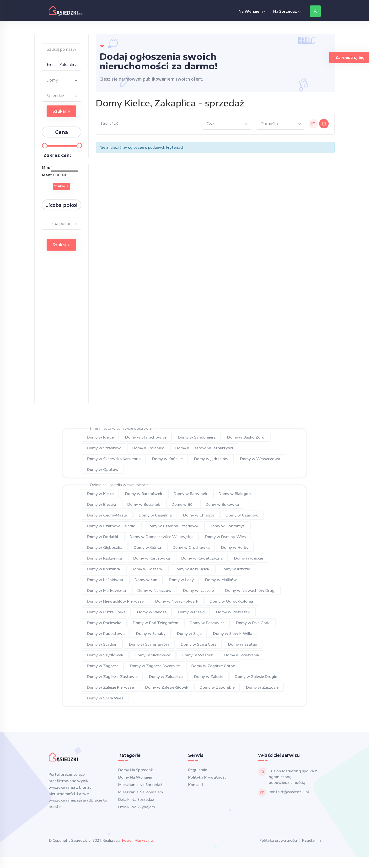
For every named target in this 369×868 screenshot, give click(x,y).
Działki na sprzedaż (136, 799)
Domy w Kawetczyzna (202, 558)
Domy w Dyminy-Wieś (225, 537)
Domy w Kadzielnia (104, 558)
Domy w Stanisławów (149, 644)
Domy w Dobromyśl (227, 526)
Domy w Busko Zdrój (246, 437)
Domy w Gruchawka (191, 547)
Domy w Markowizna (106, 590)
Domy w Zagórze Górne (213, 666)
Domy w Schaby (151, 633)
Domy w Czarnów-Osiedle (111, 526)
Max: (46, 175)
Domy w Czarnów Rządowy (172, 526)
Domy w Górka (147, 547)
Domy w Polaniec (148, 448)
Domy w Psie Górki (253, 623)
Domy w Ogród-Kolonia (231, 601)
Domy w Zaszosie (262, 687)
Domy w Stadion (102, 644)
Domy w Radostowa (106, 633)
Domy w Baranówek (144, 494)
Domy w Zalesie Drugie (256, 676)
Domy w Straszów (104, 448)
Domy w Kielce (100, 437)
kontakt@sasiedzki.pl (289, 792)
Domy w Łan (146, 580)
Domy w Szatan (243, 644)
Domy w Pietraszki (233, 612)
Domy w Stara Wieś (105, 698)
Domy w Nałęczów (155, 590)
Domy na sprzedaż (135, 770)
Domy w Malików (221, 580)
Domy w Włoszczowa (260, 459)
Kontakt (196, 785)
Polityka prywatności (208, 777)
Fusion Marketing (137, 840)
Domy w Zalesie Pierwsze (110, 687)
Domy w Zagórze (103, 666)
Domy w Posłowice (207, 623)
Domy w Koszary (147, 569)
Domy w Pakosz (152, 612)
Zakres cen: (57, 155)
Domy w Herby (235, 547)
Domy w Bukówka (222, 504)
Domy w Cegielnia (155, 515)
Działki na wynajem (136, 807)
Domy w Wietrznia (242, 655)
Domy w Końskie (167, 459)
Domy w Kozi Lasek (191, 569)
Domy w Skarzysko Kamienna (114, 459)
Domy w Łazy (181, 580)
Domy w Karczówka (152, 558)
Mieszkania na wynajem (141, 792)
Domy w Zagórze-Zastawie (112, 676)
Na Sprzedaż (287, 11)
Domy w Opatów (103, 469)
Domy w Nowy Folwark (177, 601)
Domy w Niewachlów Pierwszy (115, 601)
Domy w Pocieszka (104, 623)
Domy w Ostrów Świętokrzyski (204, 448)
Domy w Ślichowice (152, 655)
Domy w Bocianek (144, 504)
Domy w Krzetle (235, 569)
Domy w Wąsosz (197, 655)
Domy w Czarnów (242, 515)
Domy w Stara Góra (199, 644)
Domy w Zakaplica (166, 676)
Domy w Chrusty (199, 515)
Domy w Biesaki (101, 504)
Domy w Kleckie (249, 558)
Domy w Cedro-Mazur (107, 515)
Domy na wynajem (136, 777)
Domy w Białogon (235, 494)
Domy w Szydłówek (105, 655)
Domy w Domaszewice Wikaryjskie (161, 537)
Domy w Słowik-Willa (233, 633)
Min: (46, 167)
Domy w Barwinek (190, 494)
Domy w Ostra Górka (106, 612)
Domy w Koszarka (103, 569)
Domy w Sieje (189, 633)
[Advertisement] (59, 332)
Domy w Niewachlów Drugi (250, 590)
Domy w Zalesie (209, 676)
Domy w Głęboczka (105, 547)
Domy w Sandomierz (197, 437)
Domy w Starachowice (146, 437)
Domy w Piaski (191, 612)
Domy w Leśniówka (105, 580)
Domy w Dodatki (102, 537)
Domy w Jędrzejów (211, 459)
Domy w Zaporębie (217, 687)
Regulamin (198, 770)
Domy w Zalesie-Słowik (167, 687)
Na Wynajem (253, 11)
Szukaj (61, 111)
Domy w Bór (183, 504)
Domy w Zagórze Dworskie (155, 666)
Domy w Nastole (198, 590)
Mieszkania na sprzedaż (140, 785)
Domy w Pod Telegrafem (155, 623)
